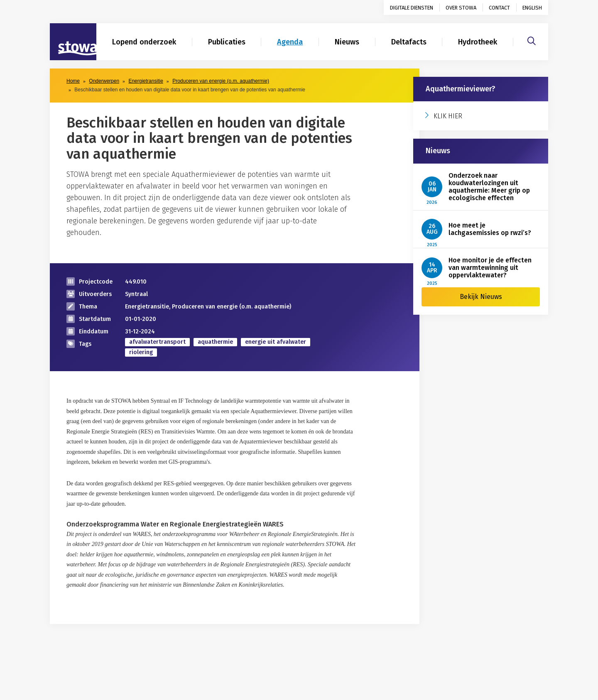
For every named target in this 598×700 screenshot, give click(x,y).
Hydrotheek (478, 42)
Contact (499, 8)
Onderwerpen (104, 81)
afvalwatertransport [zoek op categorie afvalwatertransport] (157, 342)
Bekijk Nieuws (481, 297)
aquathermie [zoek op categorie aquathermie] (215, 342)
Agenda (290, 42)
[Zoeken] (532, 40)
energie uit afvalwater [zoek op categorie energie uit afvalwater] (276, 342)
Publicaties (227, 42)
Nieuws (347, 42)
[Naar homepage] (73, 42)
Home (73, 81)
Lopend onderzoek (144, 42)
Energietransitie (146, 81)
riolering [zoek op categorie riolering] (141, 352)
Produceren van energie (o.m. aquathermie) (221, 81)
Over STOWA (461, 8)
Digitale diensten (412, 8)
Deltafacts (409, 42)
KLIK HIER (448, 116)
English (532, 8)
